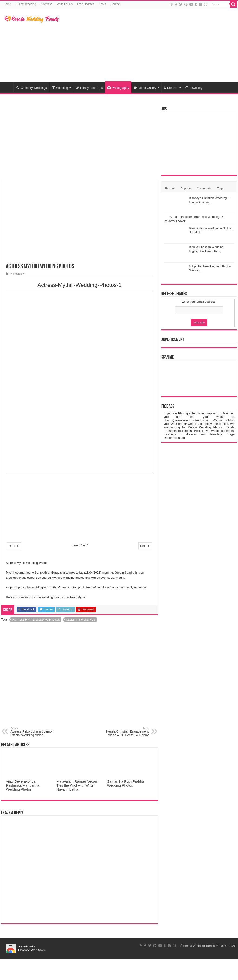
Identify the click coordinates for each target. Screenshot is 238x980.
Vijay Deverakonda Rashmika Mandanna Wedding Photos (23, 785)
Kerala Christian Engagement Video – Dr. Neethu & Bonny (125, 732)
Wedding (60, 88)
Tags (220, 188)
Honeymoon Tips (89, 88)
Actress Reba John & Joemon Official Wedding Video (34, 732)
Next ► (145, 546)
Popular (186, 188)
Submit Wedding (26, 4)
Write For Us (65, 4)
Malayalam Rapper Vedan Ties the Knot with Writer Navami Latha (77, 785)
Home (7, 4)
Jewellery (194, 88)
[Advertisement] (149, 45)
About (102, 4)
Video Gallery (145, 88)
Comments (204, 188)
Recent (170, 188)
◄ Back (14, 546)
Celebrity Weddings (31, 88)
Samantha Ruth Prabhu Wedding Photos (126, 783)
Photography (118, 88)
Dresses (171, 88)
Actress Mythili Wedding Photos (36, 620)
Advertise (46, 4)
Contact (115, 4)
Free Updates (86, 4)
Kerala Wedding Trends (199, 946)
